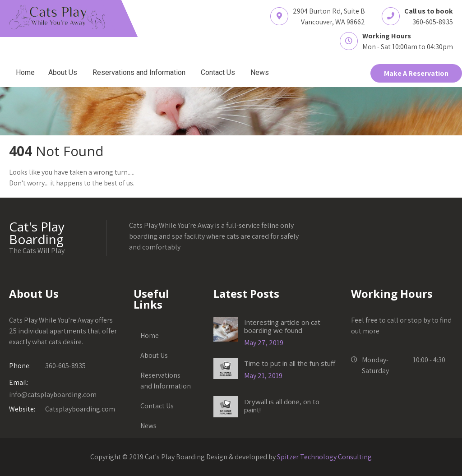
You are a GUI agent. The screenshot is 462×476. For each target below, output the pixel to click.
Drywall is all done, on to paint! (282, 406)
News (260, 72)
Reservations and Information (139, 72)
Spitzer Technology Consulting (324, 457)
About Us (63, 72)
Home (25, 72)
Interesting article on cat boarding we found (282, 326)
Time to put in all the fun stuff (290, 363)
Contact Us (218, 72)
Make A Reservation (416, 73)
